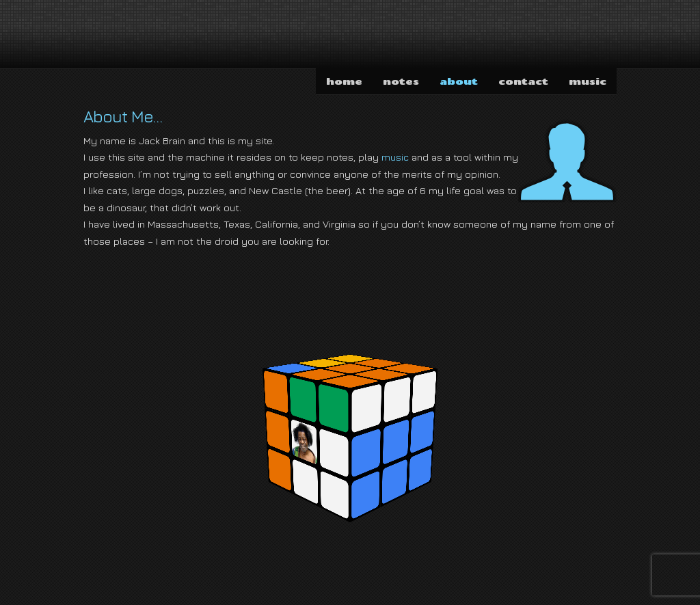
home (344, 81)
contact (523, 81)
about (459, 81)
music (588, 81)
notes (401, 81)
